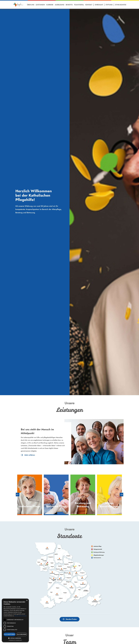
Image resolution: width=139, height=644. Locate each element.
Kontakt (89, 5)
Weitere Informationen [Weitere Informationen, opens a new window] (21, 616)
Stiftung (109, 5)
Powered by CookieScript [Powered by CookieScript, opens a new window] (15, 640)
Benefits (69, 5)
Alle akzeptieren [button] (10, 634)
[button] (15, 638)
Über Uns (31, 5)
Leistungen (40, 5)
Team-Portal (79, 5)
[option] (30, 494)
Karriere (50, 5)
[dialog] (15, 620)
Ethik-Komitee (121, 5)
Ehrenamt (99, 5)
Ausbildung (60, 5)
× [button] (27, 601)
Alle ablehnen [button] (22, 634)
